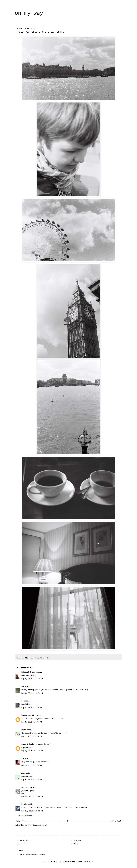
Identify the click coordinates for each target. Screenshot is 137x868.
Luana (24, 730)
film (41, 658)
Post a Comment (25, 816)
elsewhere (35, 658)
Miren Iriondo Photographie (34, 744)
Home (68, 821)
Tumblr (76, 844)
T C (23, 759)
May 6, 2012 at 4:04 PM (32, 722)
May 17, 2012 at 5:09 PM (32, 811)
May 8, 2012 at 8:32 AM (32, 765)
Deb (23, 687)
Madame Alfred (27, 715)
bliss (27, 658)
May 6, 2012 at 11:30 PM (32, 751)
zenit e (47, 658)
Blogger (90, 862)
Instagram (77, 841)
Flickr (23, 844)
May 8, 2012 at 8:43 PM (32, 780)
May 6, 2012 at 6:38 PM (32, 737)
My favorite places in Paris (32, 855)
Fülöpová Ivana (28, 672)
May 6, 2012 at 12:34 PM (32, 693)
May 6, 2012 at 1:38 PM (32, 708)
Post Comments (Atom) (38, 825)
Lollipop (25, 788)
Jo (22, 701)
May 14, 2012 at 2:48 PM (32, 797)
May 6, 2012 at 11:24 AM (32, 679)
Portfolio (24, 841)
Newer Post (21, 821)
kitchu (24, 804)
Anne (23, 773)
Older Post (116, 821)
